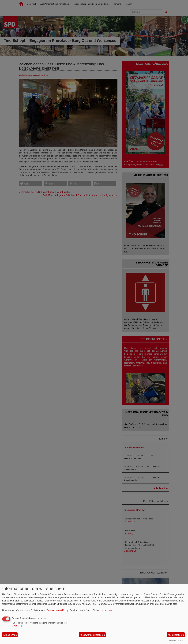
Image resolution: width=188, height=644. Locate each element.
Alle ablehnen (10, 635)
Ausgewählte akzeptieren (92, 635)
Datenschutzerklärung (58, 610)
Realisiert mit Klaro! (177, 640)
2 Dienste (17, 626)
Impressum (107, 610)
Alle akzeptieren (176, 635)
